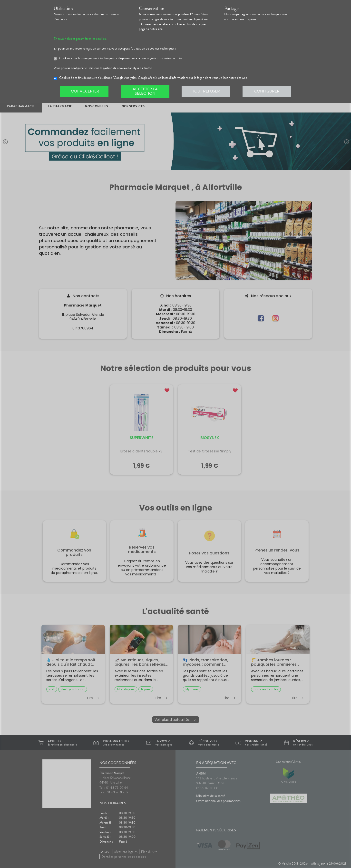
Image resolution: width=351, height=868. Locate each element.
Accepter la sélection (145, 91)
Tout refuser (206, 91)
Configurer (267, 91)
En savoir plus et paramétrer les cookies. (80, 39)
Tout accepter (84, 91)
